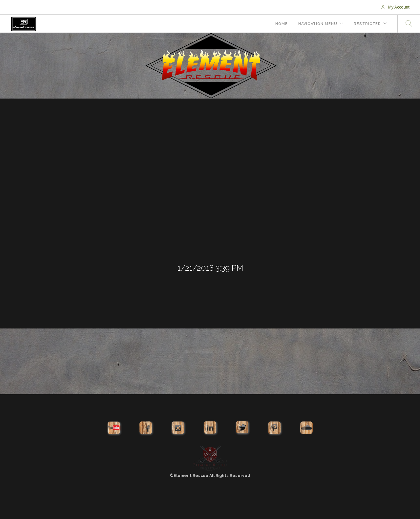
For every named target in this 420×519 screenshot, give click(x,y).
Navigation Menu (318, 24)
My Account (395, 7)
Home (282, 24)
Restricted (367, 24)
